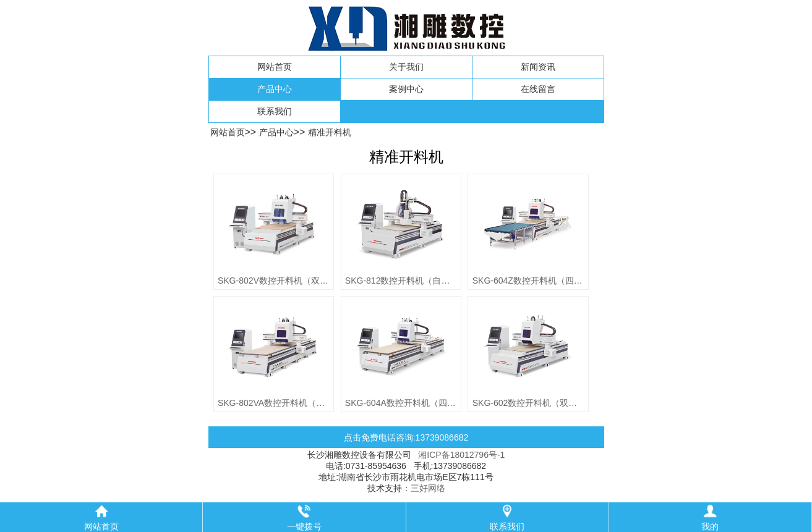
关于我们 (406, 67)
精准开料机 (330, 132)
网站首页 (275, 67)
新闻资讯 (538, 67)
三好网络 (428, 488)
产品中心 (275, 89)
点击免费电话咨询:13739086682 (406, 437)
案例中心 (406, 89)
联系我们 (275, 111)
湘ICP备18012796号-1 (461, 455)
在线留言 (538, 89)
